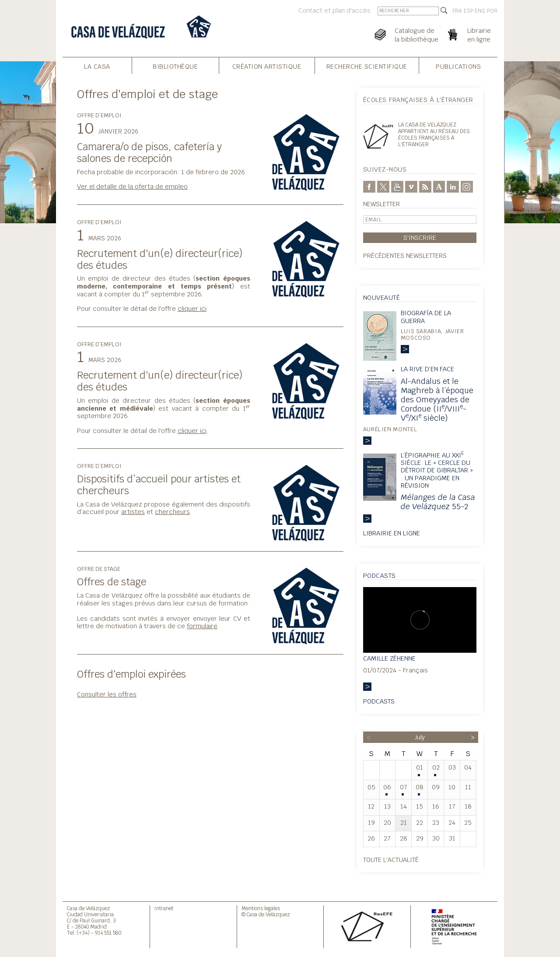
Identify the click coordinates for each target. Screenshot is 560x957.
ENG (480, 11)
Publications (458, 66)
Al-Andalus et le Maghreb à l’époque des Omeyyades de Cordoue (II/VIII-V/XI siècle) (437, 399)
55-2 (438, 502)
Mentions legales (261, 908)
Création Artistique (267, 66)
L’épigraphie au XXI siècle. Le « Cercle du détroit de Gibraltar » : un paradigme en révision (437, 470)
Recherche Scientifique (367, 66)
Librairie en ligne (392, 533)
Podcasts (379, 701)
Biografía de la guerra (426, 317)
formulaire (202, 626)
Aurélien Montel (390, 429)
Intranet (164, 908)
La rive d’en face (427, 369)
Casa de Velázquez (89, 908)
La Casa (97, 66)
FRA (457, 11)
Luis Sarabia (421, 331)
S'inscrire (420, 237)
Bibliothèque (175, 66)
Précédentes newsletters (405, 255)
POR (492, 11)
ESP (469, 11)
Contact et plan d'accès (334, 10)
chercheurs (172, 512)
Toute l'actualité (391, 860)
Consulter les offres (107, 694)
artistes (133, 512)
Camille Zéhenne (389, 658)
